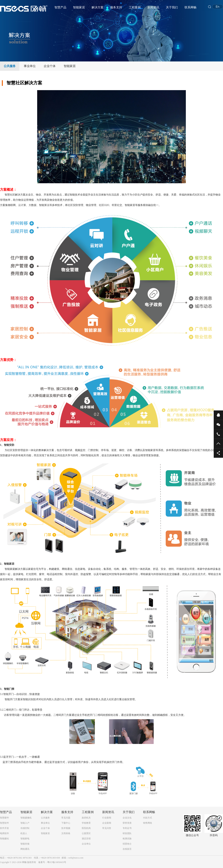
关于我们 (172, 7)
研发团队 (127, 833)
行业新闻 (107, 818)
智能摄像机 (26, 818)
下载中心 (66, 823)
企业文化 (127, 818)
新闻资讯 (153, 7)
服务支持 (116, 7)
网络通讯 (25, 849)
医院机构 (86, 828)
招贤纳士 (127, 844)
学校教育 (86, 823)
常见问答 (107, 828)
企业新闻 (107, 823)
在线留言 (127, 849)
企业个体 (50, 66)
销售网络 (148, 823)
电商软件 (4, 833)
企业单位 (86, 844)
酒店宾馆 (86, 839)
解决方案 (98, 7)
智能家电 (25, 839)
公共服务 (10, 66)
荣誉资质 (127, 823)
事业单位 (30, 66)
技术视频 (66, 828)
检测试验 (127, 839)
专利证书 (127, 828)
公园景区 (86, 833)
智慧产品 (60, 7)
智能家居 (79, 7)
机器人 (24, 833)
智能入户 (25, 823)
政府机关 (86, 818)
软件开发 (4, 828)
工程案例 (135, 7)
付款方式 (148, 818)
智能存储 (25, 844)
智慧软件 (4, 823)
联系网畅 (190, 7)
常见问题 (66, 818)
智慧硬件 (4, 818)
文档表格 (66, 833)
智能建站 (4, 839)
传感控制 (25, 828)
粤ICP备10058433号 (57, 862)
